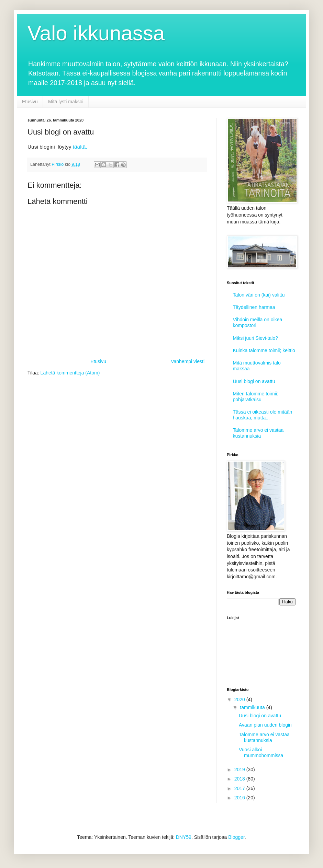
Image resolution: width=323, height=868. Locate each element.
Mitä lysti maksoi (66, 102)
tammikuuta (253, 707)
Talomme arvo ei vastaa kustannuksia (258, 433)
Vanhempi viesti (188, 361)
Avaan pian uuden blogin (265, 725)
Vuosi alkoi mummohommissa (261, 753)
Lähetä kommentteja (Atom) (70, 373)
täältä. (80, 147)
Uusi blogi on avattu (254, 381)
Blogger (236, 837)
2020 (240, 699)
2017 (240, 788)
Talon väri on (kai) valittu (259, 295)
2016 (240, 798)
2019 (240, 769)
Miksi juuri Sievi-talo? (255, 338)
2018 (240, 779)
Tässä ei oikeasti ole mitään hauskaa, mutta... (263, 415)
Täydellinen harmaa (254, 307)
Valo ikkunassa (96, 33)
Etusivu (30, 102)
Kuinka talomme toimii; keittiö (264, 350)
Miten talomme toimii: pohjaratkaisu (256, 397)
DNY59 (184, 837)
